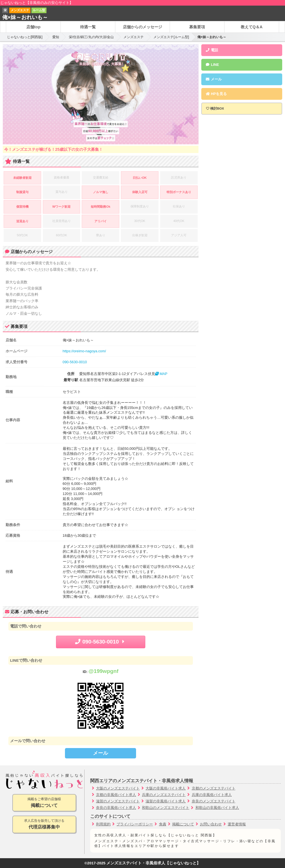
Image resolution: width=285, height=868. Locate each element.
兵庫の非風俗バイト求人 (212, 795)
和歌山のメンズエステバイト (166, 808)
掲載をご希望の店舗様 (44, 803)
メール (101, 753)
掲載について (183, 824)
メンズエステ (134, 37)
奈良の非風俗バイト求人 (116, 808)
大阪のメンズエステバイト (118, 788)
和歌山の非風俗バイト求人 (217, 808)
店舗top (33, 27)
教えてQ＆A (252, 27)
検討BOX (217, 108)
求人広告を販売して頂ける (44, 824)
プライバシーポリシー (135, 824)
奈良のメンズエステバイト (214, 801)
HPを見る (216, 94)
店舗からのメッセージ (142, 27)
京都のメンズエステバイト (214, 788)
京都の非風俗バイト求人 (116, 795)
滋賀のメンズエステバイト (118, 801)
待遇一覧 (88, 27)
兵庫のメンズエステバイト (164, 795)
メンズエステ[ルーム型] (171, 37)
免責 (163, 824)
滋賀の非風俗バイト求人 (166, 801)
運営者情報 (237, 824)
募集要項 (197, 27)
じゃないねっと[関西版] (25, 37)
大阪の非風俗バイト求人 (166, 788)
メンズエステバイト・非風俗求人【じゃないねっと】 (153, 863)
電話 (212, 50)
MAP (161, 374)
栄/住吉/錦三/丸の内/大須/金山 (91, 37)
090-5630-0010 (75, 362)
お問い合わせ (211, 824)
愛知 (56, 37)
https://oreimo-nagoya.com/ (84, 351)
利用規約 (103, 824)
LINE (212, 65)
